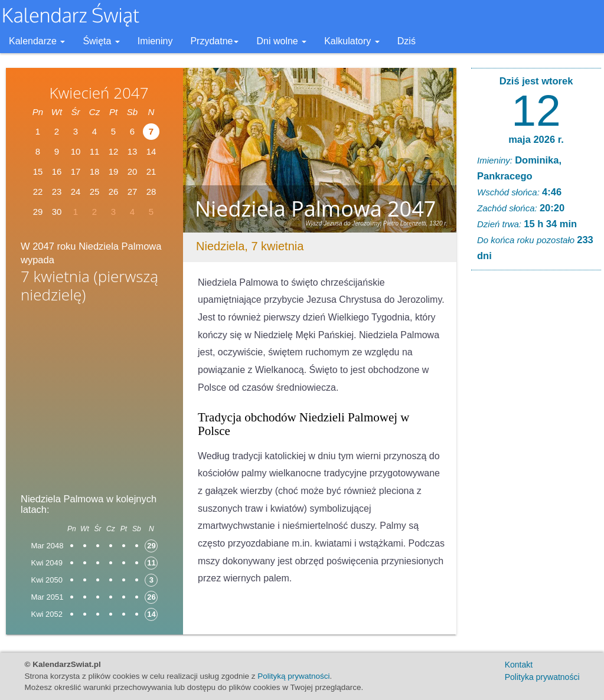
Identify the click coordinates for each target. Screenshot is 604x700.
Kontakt (519, 665)
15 (38, 171)
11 (95, 151)
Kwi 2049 (47, 563)
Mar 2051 (48, 597)
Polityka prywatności (542, 677)
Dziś (407, 41)
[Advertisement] (94, 402)
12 (114, 151)
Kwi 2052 (47, 614)
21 (151, 171)
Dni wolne (281, 41)
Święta (101, 41)
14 (151, 151)
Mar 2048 (48, 546)
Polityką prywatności (293, 676)
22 (38, 192)
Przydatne (214, 41)
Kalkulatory (352, 41)
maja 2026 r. (536, 139)
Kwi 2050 (47, 580)
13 (133, 151)
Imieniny (155, 41)
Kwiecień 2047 (99, 93)
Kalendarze (37, 41)
